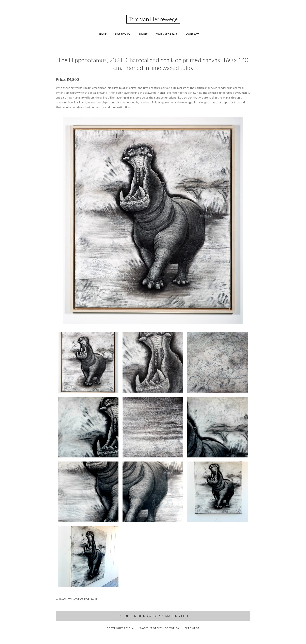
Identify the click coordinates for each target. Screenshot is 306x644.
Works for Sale (167, 34)
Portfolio (123, 34)
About (143, 34)
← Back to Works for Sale (76, 599)
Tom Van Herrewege (153, 19)
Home (103, 34)
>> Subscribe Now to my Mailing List (153, 616)
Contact (192, 34)
